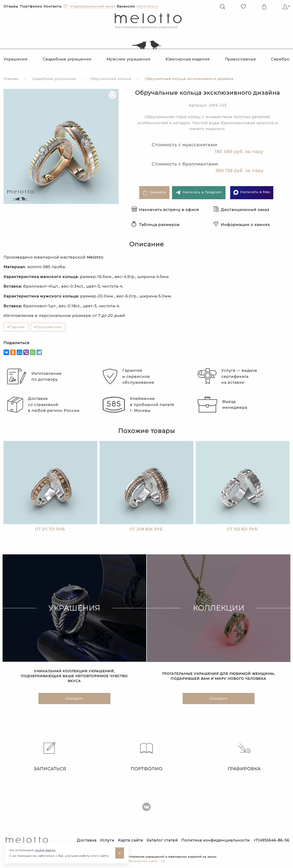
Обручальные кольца (111, 79)
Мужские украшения (128, 59)
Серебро (280, 59)
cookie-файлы (45, 850)
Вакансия (126, 6)
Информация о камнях (242, 225)
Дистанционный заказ (241, 210)
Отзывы (11, 6)
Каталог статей (162, 840)
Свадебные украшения (67, 59)
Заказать (154, 193)
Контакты (53, 6)
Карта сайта (130, 840)
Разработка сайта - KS (147, 861)
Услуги (107, 840)
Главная (11, 79)
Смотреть (74, 700)
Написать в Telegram (199, 193)
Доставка (87, 840)
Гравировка (244, 757)
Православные (240, 59)
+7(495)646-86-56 (271, 840)
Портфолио (31, 6)
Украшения (16, 59)
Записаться (49, 757)
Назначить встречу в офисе (165, 210)
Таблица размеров (156, 225)
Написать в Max (252, 192)
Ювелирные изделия (188, 59)
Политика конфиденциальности (216, 840)
